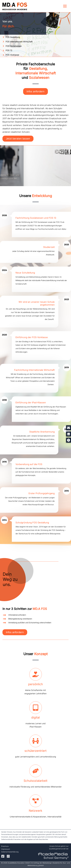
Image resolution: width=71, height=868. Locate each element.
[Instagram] (8, 856)
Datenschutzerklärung (10, 852)
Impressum (6, 849)
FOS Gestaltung (13, 37)
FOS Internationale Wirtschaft (19, 42)
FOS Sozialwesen (14, 46)
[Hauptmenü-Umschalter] (65, 6)
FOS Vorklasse (12, 55)
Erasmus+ (5, 846)
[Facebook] (3, 856)
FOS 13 (9, 50)
